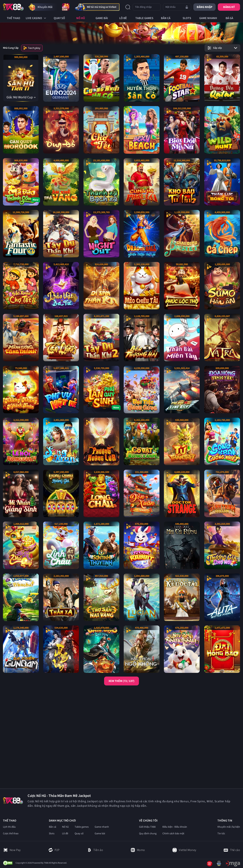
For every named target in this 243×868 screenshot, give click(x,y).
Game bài (100, 834)
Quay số (79, 834)
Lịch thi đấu (9, 827)
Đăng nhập (205, 7)
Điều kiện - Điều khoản (175, 827)
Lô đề (65, 834)
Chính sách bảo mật (173, 834)
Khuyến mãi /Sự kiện (229, 827)
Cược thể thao (11, 834)
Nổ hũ (65, 827)
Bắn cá (53, 827)
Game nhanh (102, 827)
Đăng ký (229, 7)
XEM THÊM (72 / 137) (121, 681)
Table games (82, 827)
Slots (52, 834)
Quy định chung (148, 834)
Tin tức (221, 834)
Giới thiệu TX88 (147, 827)
